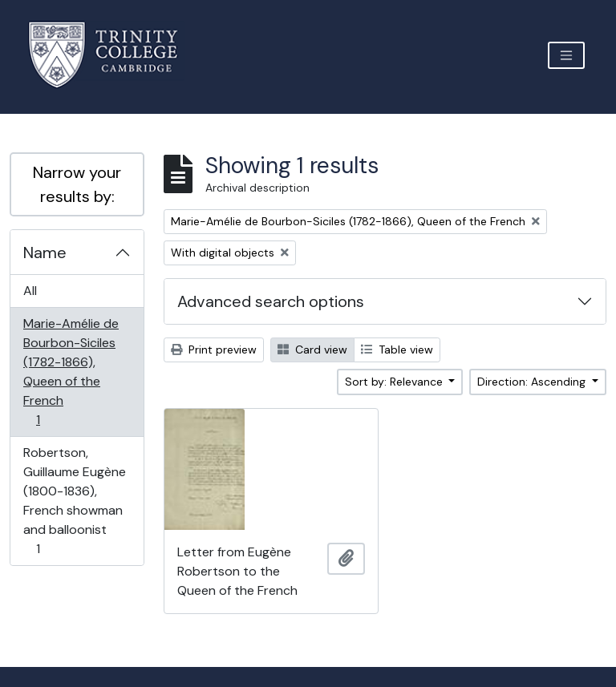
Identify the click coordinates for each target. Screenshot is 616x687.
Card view (312, 350)
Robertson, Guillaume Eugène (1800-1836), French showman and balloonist (74, 501)
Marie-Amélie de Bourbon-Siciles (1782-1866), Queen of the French (71, 372)
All (30, 291)
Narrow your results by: (77, 184)
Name (45, 253)
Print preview (214, 350)
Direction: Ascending (533, 382)
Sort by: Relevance (395, 382)
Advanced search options (271, 301)
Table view (397, 350)
